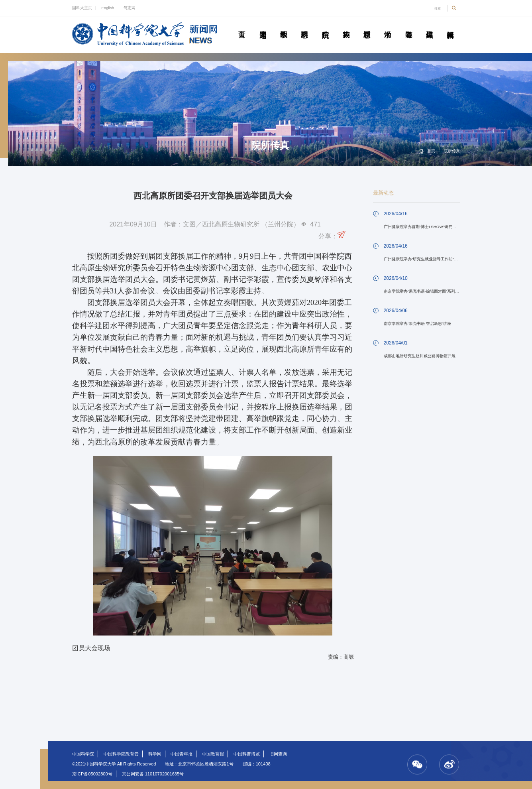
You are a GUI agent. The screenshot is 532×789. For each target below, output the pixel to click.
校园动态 (367, 26)
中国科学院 (83, 754)
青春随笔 (409, 26)
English (108, 8)
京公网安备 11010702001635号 (153, 774)
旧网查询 (278, 754)
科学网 (155, 754)
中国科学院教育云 (121, 754)
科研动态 (304, 26)
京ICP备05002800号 (92, 774)
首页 (242, 26)
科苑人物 (346, 26)
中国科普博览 (247, 754)
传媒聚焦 (429, 26)
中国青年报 (182, 754)
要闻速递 (263, 26)
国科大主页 (82, 8)
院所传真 (325, 26)
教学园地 (284, 26)
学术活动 (388, 26)
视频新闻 (450, 26)
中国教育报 (213, 754)
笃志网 (130, 8)
